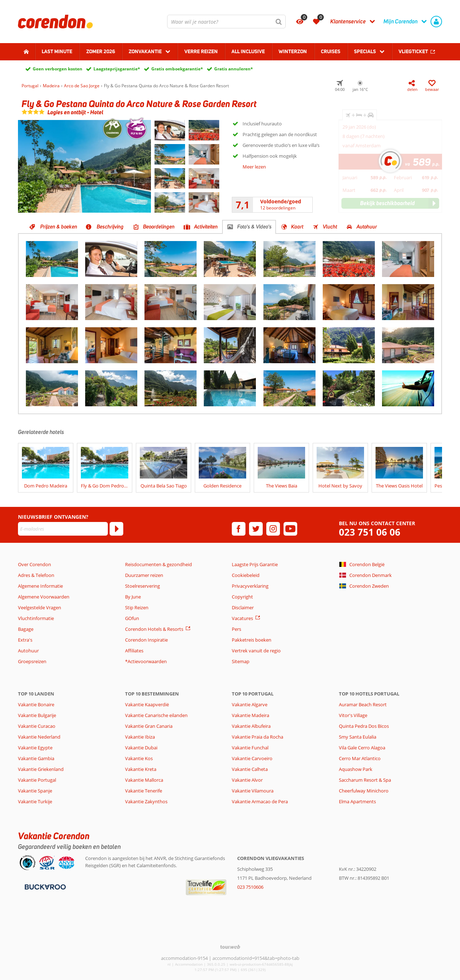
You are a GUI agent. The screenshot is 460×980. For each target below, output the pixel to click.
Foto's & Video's (254, 227)
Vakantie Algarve (250, 704)
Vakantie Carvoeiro (252, 758)
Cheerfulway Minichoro (364, 791)
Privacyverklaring (250, 586)
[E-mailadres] (63, 529)
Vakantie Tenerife (144, 791)
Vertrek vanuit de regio (256, 651)
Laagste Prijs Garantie (255, 564)
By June (133, 597)
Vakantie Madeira (250, 715)
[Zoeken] (279, 22)
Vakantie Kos (139, 758)
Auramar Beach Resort (363, 704)
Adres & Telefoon (36, 575)
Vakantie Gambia (36, 758)
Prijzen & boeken (59, 227)
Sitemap (241, 661)
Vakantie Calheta (250, 769)
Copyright (242, 597)
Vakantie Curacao (37, 726)
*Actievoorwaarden (146, 661)
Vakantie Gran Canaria (149, 726)
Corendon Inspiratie (146, 640)
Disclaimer (243, 607)
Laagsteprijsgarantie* (117, 69)
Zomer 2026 (101, 51)
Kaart (297, 227)
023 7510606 (250, 887)
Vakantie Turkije (35, 801)
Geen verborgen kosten (57, 69)
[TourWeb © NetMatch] (230, 947)
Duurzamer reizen (144, 575)
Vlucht (330, 227)
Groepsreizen (32, 661)
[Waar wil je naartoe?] (226, 22)
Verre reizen (201, 51)
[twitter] (256, 529)
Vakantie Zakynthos (146, 801)
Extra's (25, 640)
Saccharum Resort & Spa (365, 780)
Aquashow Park (356, 769)
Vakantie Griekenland (41, 769)
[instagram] (273, 529)
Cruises (331, 51)
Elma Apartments (357, 801)
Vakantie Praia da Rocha (257, 737)
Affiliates (134, 651)
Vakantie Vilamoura (253, 791)
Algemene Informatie (40, 586)
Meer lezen (254, 167)
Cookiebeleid (246, 575)
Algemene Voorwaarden (44, 597)
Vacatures (242, 618)
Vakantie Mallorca (144, 780)
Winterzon (293, 51)
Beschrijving (110, 227)
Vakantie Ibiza (140, 737)
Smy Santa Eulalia (358, 737)
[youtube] (290, 529)
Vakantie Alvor (247, 780)
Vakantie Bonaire (36, 704)
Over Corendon (34, 564)
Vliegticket (413, 51)
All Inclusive (248, 51)
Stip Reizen (137, 607)
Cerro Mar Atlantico (360, 758)
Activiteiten (206, 227)
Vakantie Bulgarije (37, 715)
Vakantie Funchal (250, 748)
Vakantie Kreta (141, 769)
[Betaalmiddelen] (44, 886)
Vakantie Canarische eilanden (156, 715)
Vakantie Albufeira (251, 726)
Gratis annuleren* (234, 69)
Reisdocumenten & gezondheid (158, 564)
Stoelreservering (142, 586)
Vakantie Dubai (141, 748)
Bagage (26, 629)
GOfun (132, 618)
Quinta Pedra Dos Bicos (364, 726)
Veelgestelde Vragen (40, 607)
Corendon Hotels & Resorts (154, 629)
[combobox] (226, 22)
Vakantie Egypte (35, 748)
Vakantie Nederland (39, 737)
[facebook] (239, 529)
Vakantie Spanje (35, 791)
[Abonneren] (116, 529)
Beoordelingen (159, 227)
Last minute (57, 51)
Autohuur (367, 227)
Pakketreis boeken (252, 640)
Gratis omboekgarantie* (177, 69)
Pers (236, 629)
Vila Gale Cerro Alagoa (362, 748)
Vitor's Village (353, 715)
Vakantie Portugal (37, 780)
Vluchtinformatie (36, 618)
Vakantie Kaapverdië (147, 704)
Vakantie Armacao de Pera (260, 801)
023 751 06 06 (370, 532)
